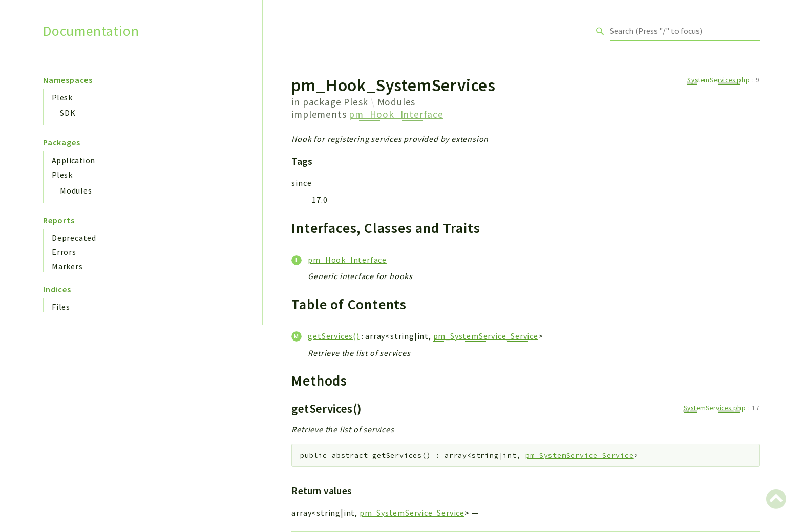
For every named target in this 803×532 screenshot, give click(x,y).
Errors (64, 252)
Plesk (62, 97)
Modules (76, 190)
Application (73, 160)
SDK (68, 113)
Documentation (91, 31)
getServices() (333, 336)
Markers (67, 266)
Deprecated (74, 238)
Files (61, 307)
